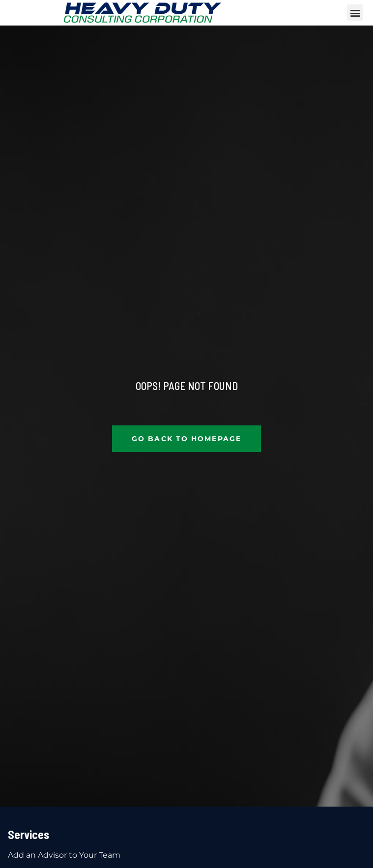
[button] (355, 13)
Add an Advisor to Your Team (64, 855)
